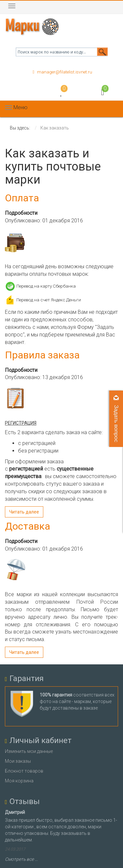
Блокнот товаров (24, 771)
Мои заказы (18, 761)
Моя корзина (19, 781)
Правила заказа (42, 355)
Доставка (28, 526)
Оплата (22, 198)
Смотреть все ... (21, 859)
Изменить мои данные (29, 751)
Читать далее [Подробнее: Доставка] (24, 652)
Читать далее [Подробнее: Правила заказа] (24, 512)
